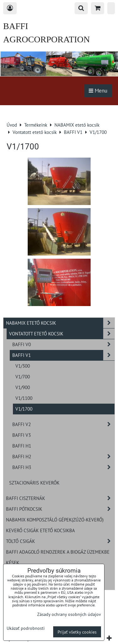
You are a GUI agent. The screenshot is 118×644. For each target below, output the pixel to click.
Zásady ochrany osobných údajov (69, 614)
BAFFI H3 (63, 467)
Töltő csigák (60, 541)
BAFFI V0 (63, 344)
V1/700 (23, 376)
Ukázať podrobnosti (26, 628)
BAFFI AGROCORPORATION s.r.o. (46, 39)
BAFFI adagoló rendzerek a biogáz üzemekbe (58, 552)
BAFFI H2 (63, 457)
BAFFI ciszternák (60, 498)
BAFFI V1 (63, 355)
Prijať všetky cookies (77, 632)
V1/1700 (24, 409)
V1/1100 (24, 398)
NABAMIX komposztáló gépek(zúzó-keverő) (55, 520)
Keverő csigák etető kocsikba (40, 530)
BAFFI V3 (22, 435)
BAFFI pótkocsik (60, 509)
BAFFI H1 (22, 446)
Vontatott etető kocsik (62, 334)
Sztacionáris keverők (34, 483)
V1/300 (23, 366)
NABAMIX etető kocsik (60, 323)
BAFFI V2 (63, 424)
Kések (13, 563)
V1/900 (23, 387)
